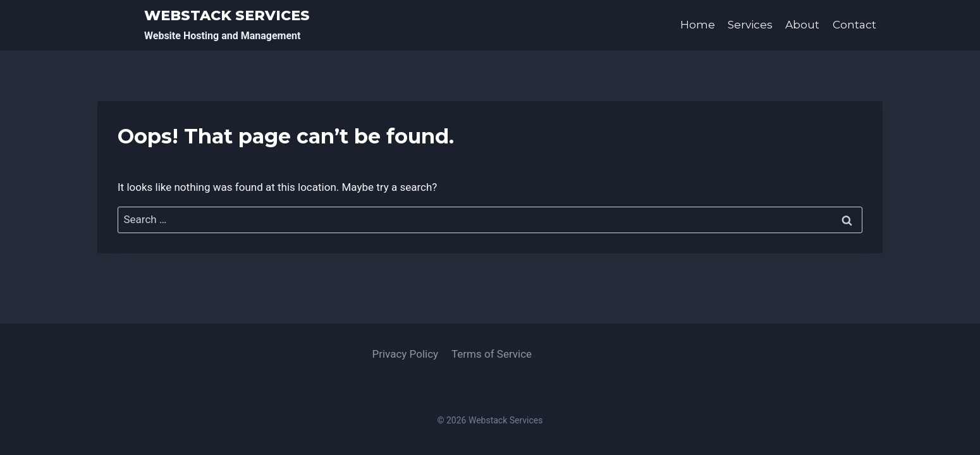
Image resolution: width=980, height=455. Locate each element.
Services (750, 25)
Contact (854, 25)
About (802, 25)
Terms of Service (492, 354)
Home (698, 25)
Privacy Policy (405, 354)
